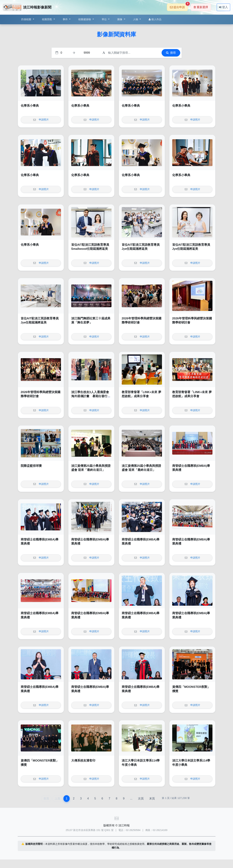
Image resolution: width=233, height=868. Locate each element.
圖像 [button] (120, 19)
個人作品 (155, 19)
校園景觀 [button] (47, 19)
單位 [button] (105, 19)
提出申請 (179, 6)
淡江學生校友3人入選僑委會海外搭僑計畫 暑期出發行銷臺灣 (91, 396)
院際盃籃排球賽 (31, 466)
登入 (223, 7)
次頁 (141, 798)
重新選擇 (201, 7)
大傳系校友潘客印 (83, 761)
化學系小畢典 (30, 106)
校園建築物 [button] (85, 19)
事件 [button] (66, 19)
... (131, 798)
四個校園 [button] (26, 19)
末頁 (152, 798)
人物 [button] (136, 19)
